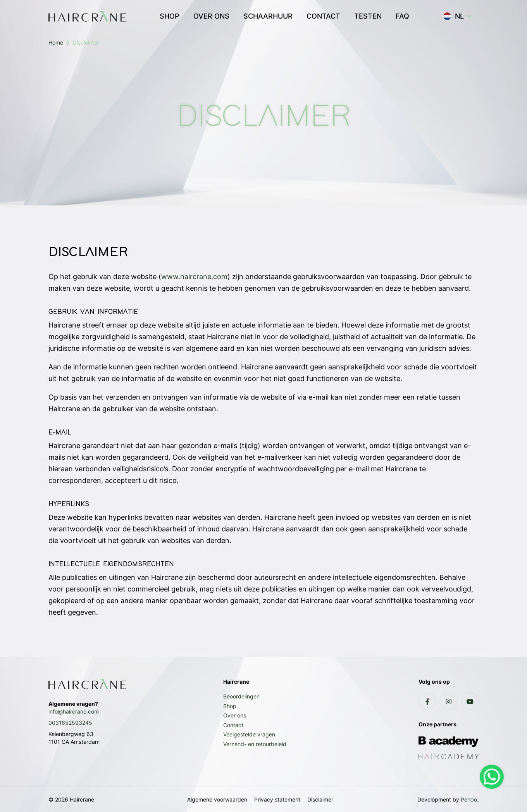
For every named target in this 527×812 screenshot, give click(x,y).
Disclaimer (320, 799)
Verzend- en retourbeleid (255, 744)
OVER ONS (211, 16)
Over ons (235, 715)
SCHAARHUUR (268, 16)
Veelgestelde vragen (249, 734)
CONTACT (323, 16)
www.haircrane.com (194, 277)
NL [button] (453, 16)
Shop (230, 706)
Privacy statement (277, 799)
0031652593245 (70, 723)
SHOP (170, 16)
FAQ (402, 16)
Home (56, 42)
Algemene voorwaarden (217, 799)
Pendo (469, 799)
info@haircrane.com (74, 711)
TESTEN (368, 16)
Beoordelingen (241, 696)
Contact (233, 725)
